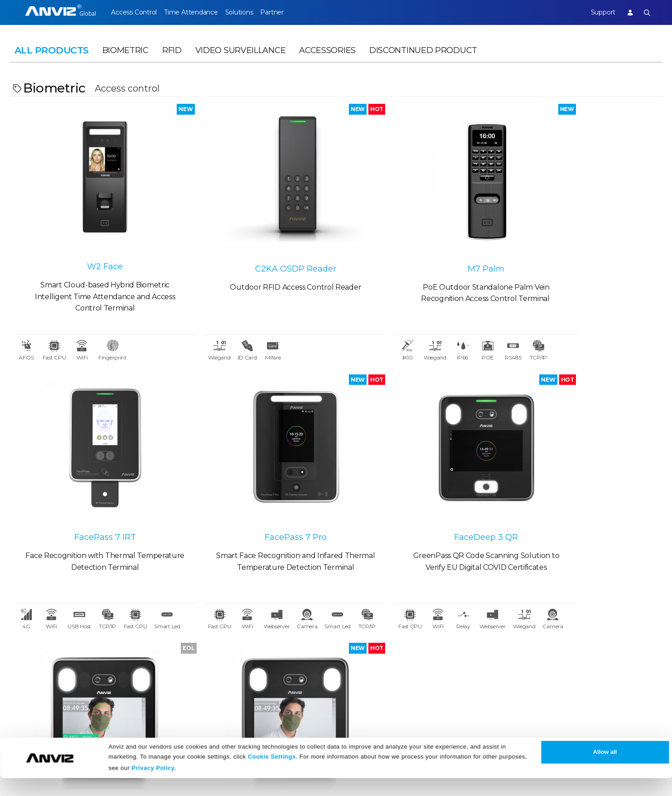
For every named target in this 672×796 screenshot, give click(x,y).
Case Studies (123, 648)
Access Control (134, 12)
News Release (215, 648)
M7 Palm (418, 244)
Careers (23, 648)
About (21, 630)
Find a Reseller (126, 665)
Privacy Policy (153, 786)
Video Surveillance (241, 57)
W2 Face (91, 243)
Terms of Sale (396, 648)
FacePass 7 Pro (91, 490)
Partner (292, 12)
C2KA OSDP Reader (254, 244)
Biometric (126, 57)
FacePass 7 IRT (581, 244)
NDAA (21, 681)
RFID (172, 57)
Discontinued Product (423, 57)
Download (300, 648)
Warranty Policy (309, 681)
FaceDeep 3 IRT (418, 490)
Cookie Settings (272, 774)
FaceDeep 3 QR (254, 490)
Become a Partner (133, 681)
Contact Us (29, 665)
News (201, 630)
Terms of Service (401, 665)
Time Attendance (197, 12)
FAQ (289, 665)
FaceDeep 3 (581, 492)
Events (203, 665)
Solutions (252, 12)
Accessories (327, 57)
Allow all (605, 770)
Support (596, 12)
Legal (382, 630)
